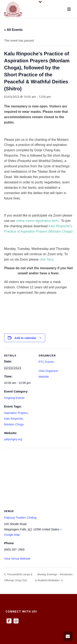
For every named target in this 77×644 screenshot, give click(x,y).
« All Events (13, 30)
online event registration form (37, 221)
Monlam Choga (14, 424)
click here (47, 259)
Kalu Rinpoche (13, 419)
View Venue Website (17, 559)
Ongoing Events (14, 398)
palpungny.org (13, 439)
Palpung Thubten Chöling (20, 518)
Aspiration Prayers (16, 413)
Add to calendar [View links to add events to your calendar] (25, 338)
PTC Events (46, 362)
